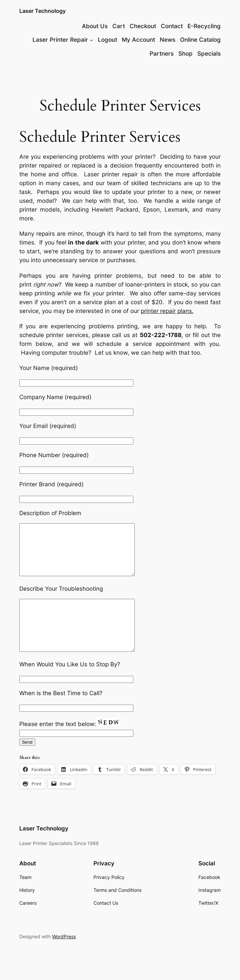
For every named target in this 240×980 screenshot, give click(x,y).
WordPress (64, 957)
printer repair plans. (167, 311)
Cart (119, 26)
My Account (138, 40)
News (168, 40)
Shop (186, 54)
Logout (107, 40)
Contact (172, 26)
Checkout (143, 26)
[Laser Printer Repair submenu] (91, 40)
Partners (162, 54)
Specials (209, 54)
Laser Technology (42, 11)
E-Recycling (204, 26)
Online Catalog (200, 40)
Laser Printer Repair (60, 40)
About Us (95, 26)
